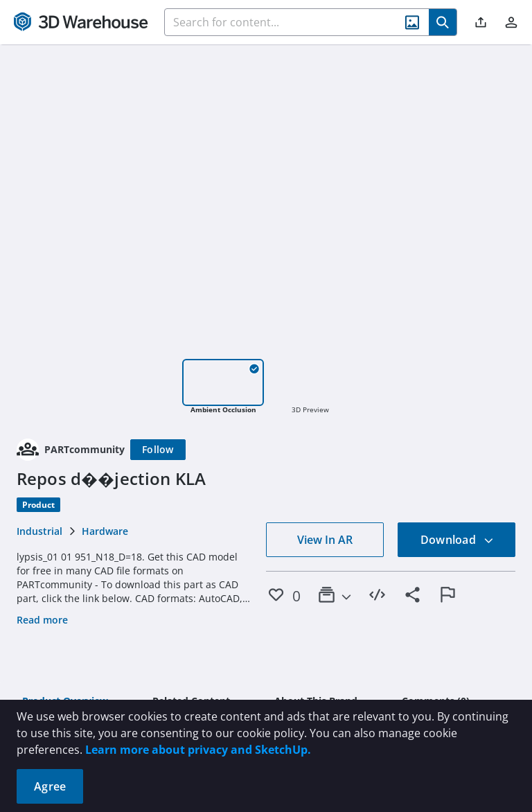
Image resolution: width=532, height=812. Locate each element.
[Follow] (158, 450)
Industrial (39, 531)
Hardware (105, 531)
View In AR (325, 540)
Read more (42, 620)
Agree (50, 786)
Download (457, 540)
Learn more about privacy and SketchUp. (198, 750)
